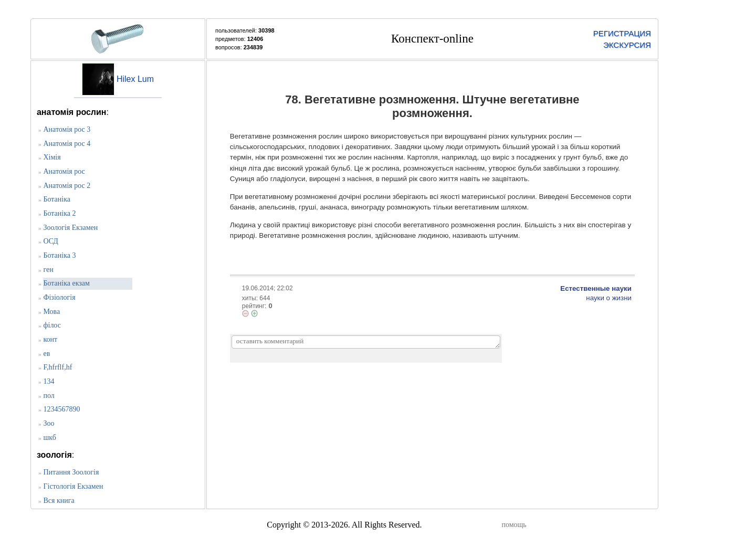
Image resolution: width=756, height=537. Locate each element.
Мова (51, 312)
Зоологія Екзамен (70, 228)
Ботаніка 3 (59, 255)
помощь (514, 525)
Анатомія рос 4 (67, 144)
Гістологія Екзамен (73, 486)
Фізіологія (59, 297)
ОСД (50, 241)
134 (49, 381)
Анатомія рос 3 (67, 129)
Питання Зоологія (71, 472)
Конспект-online (432, 39)
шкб (49, 438)
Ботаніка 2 (59, 213)
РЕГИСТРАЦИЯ (622, 33)
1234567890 (61, 409)
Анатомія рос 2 (67, 186)
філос (52, 325)
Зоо (49, 423)
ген (48, 270)
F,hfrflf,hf (57, 367)
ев (46, 354)
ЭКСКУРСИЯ (627, 45)
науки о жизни (609, 298)
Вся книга (59, 501)
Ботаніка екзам (66, 283)
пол (49, 396)
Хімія (52, 157)
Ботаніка (57, 199)
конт (50, 339)
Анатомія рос (64, 171)
